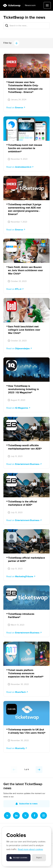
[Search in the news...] (26, 26)
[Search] (7, 26)
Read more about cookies (30, 849)
